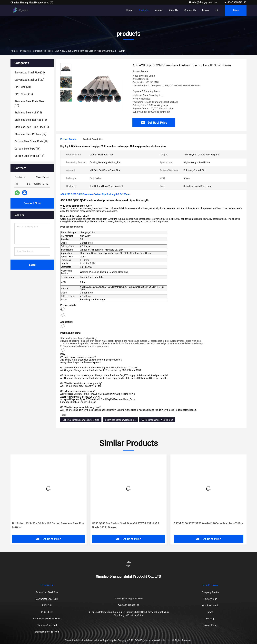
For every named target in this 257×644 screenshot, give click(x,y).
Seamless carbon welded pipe (120, 420)
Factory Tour (210, 599)
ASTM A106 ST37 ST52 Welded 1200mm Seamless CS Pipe (209, 523)
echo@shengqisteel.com (203, 2)
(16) (30, 103)
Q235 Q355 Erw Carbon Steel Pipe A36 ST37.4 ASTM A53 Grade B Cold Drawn (126, 525)
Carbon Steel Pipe (42, 51)
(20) (30, 73)
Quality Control (210, 605)
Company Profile (210, 592)
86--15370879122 (235, 2)
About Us (173, 10)
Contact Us (190, 10)
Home (129, 10)
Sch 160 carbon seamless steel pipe (81, 420)
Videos (158, 10)
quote (236, 10)
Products (144, 10)
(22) (29, 80)
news (210, 612)
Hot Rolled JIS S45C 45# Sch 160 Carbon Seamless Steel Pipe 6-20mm (48, 525)
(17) (30, 134)
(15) (24, 94)
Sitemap (210, 619)
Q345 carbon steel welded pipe (157, 420)
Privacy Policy (210, 625)
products (25, 51)
